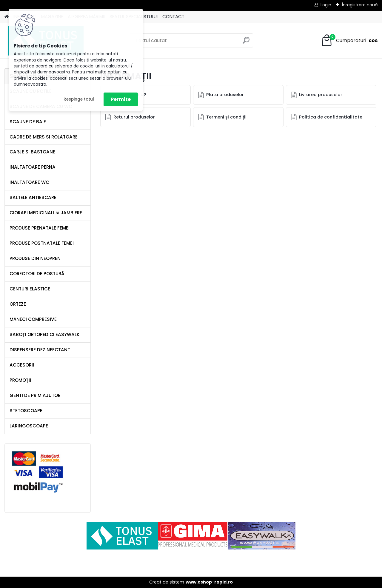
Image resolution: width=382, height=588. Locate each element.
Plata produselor (225, 95)
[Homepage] (7, 17)
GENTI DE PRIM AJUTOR (35, 395)
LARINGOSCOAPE (29, 426)
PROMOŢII (20, 380)
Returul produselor (134, 117)
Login (326, 5)
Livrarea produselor (321, 95)
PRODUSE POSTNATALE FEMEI (42, 243)
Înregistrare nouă (360, 5)
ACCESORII (22, 365)
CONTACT (173, 17)
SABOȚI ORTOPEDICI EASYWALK (45, 334)
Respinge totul (79, 99)
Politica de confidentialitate (331, 117)
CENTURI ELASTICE (30, 289)
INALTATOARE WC (29, 182)
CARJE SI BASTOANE (32, 152)
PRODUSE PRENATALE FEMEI (40, 228)
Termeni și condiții (226, 117)
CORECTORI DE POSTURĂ (37, 274)
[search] (246, 43)
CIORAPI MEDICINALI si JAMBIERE (46, 213)
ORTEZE (18, 304)
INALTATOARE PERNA (33, 167)
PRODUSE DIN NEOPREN (35, 258)
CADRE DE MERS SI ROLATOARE (44, 137)
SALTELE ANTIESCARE (33, 197)
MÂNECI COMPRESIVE (33, 319)
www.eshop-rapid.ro (209, 582)
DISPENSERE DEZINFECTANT (40, 350)
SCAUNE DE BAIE (28, 122)
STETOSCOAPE (26, 411)
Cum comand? (130, 95)
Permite (121, 99)
